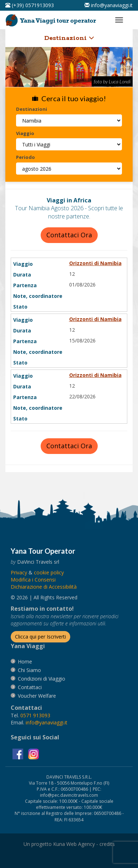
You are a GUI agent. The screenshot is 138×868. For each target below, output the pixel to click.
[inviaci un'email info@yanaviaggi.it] (109, 5)
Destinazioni (69, 38)
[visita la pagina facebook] (19, 753)
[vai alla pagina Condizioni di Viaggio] (42, 679)
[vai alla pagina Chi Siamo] (29, 670)
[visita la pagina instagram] (34, 753)
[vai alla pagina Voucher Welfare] (37, 696)
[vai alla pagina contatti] (30, 687)
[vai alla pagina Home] (52, 19)
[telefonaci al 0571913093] (30, 5)
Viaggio (25, 133)
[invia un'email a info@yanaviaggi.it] (47, 722)
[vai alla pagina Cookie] (49, 572)
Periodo (25, 157)
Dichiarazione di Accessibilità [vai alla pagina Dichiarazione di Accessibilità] (44, 587)
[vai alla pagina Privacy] (19, 572)
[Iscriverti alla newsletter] (40, 637)
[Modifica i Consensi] (33, 580)
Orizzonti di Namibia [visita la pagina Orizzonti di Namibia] (95, 263)
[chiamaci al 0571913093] (35, 715)
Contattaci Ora (69, 235)
